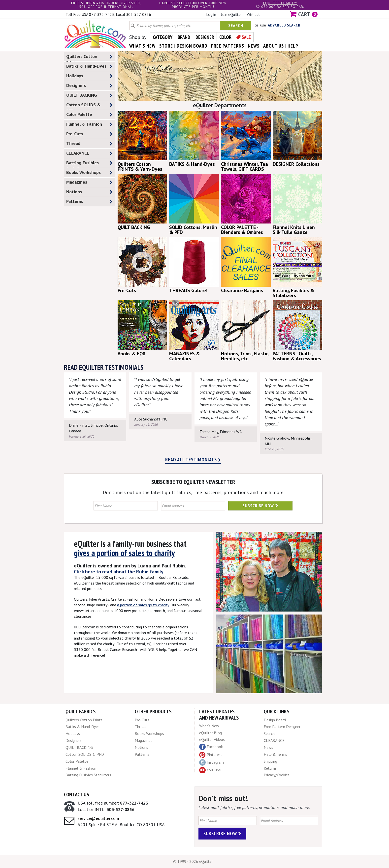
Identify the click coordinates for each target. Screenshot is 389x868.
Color (225, 37)
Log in (211, 14)
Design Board (275, 720)
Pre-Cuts (89, 134)
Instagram (211, 762)
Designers (89, 86)
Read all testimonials (193, 460)
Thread (89, 144)
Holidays (89, 76)
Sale (246, 37)
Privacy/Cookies (277, 775)
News (268, 747)
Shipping (270, 761)
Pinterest (211, 755)
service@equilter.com (98, 818)
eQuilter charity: (280, 3)
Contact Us (77, 794)
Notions (89, 192)
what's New (142, 46)
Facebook (211, 747)
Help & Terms (275, 754)
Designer (205, 37)
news (254, 46)
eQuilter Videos (212, 739)
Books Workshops (89, 173)
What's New (209, 726)
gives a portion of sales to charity (124, 553)
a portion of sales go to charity (143, 605)
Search (236, 25)
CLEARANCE (89, 153)
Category (163, 37)
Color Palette (89, 115)
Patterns (89, 202)
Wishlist (253, 14)
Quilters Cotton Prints (89, 57)
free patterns (228, 46)
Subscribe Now (260, 506)
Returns (270, 768)
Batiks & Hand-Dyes (89, 66)
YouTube (210, 770)
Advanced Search (284, 25)
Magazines (89, 182)
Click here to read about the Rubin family (119, 572)
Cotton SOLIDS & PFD (89, 106)
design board (192, 46)
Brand (184, 37)
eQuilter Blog (211, 733)
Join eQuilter (231, 14)
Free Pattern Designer (282, 727)
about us (274, 46)
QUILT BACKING (89, 95)
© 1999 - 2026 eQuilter (193, 861)
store (166, 46)
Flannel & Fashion (89, 124)
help (293, 46)
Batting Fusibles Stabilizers (89, 164)
